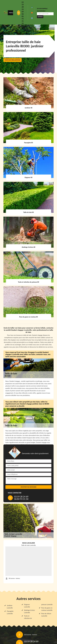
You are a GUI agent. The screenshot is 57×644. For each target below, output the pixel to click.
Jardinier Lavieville (10, 607)
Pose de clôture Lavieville (46, 615)
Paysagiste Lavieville (10, 612)
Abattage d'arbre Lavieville (29, 611)
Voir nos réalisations (13, 60)
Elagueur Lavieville (27, 606)
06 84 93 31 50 (23, 19)
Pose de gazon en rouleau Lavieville (47, 609)
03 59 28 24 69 (23, 7)
